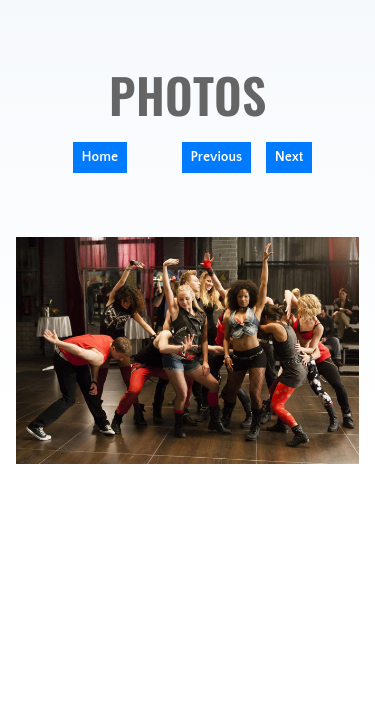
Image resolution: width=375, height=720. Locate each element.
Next (289, 157)
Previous (217, 157)
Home (100, 157)
